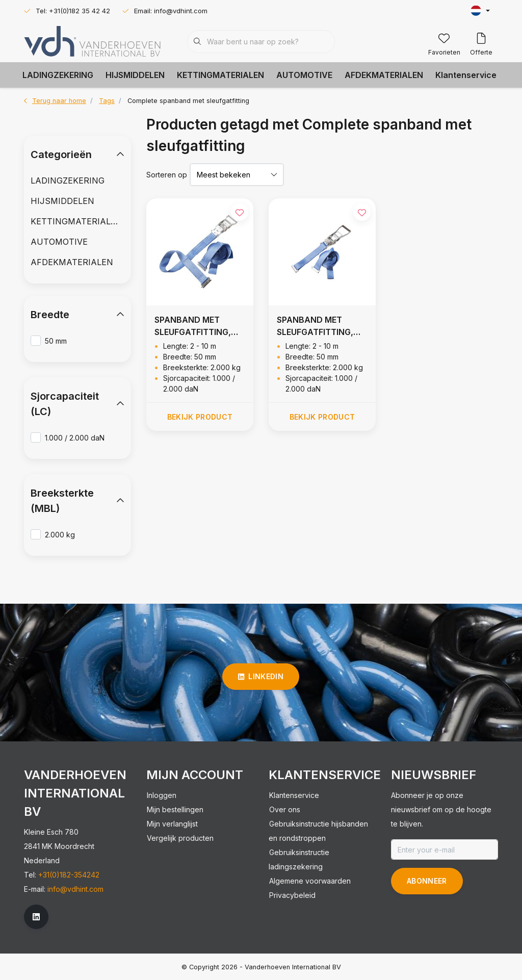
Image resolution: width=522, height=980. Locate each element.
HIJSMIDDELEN (135, 75)
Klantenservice (466, 75)
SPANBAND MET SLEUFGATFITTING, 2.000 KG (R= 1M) (193, 326)
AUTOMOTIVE (304, 75)
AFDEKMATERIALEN (384, 75)
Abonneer (427, 881)
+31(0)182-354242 (69, 875)
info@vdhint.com (75, 889)
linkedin (261, 676)
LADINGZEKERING (58, 75)
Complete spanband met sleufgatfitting (188, 101)
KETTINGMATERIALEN (220, 75)
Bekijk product (200, 417)
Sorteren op (167, 175)
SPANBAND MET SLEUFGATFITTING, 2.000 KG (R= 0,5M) (316, 326)
